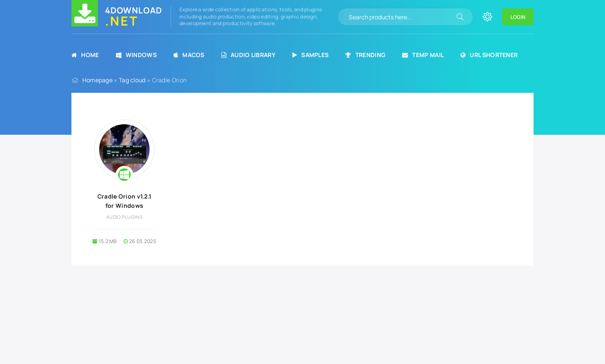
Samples (310, 55)
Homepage (97, 80)
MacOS (189, 55)
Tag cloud (132, 80)
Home (85, 55)
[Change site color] (487, 17)
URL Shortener (489, 55)
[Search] (460, 17)
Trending (365, 55)
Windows (136, 55)
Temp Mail (423, 55)
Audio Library (249, 55)
